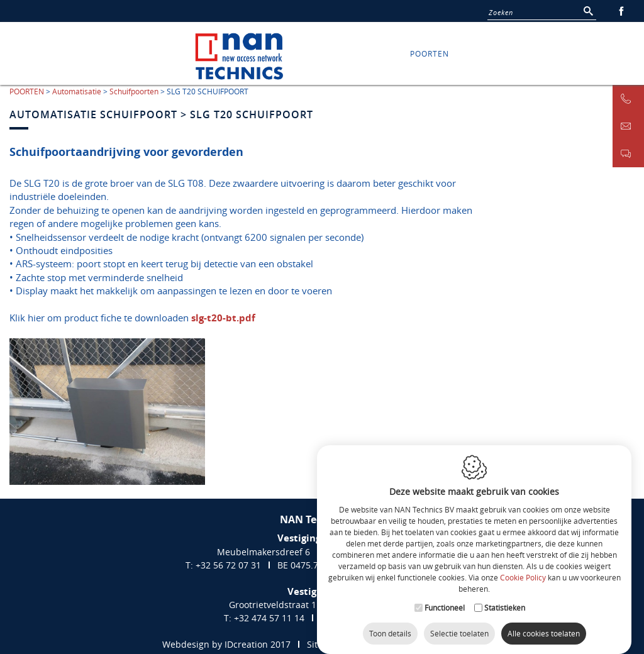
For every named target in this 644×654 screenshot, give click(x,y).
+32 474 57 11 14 (269, 618)
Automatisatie (77, 91)
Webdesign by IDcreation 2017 (226, 644)
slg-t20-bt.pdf (223, 318)
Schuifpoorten (134, 91)
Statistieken (505, 600)
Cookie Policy (523, 570)
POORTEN (430, 53)
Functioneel (445, 600)
